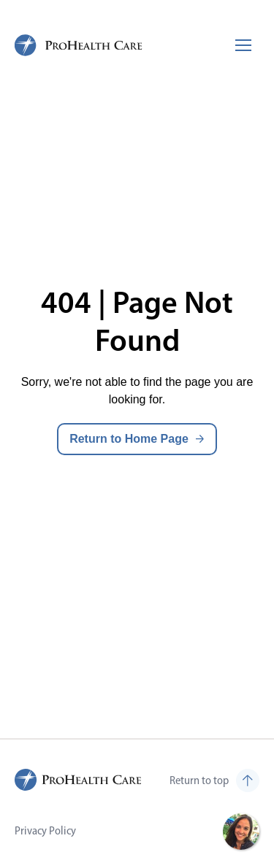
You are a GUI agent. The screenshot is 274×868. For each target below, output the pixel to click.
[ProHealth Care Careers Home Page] (79, 45)
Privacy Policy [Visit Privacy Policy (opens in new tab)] (45, 830)
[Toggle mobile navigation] (243, 45)
